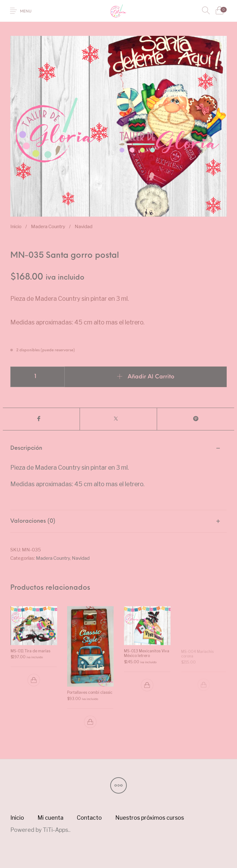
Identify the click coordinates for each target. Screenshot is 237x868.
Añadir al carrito (151, 377)
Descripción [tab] (26, 448)
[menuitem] (17, 818)
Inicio (16, 226)
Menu (26, 12)
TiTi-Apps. (56, 830)
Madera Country (48, 226)
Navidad (84, 226)
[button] (33, 680)
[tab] (118, 474)
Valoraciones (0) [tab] (33, 521)
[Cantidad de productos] (37, 377)
